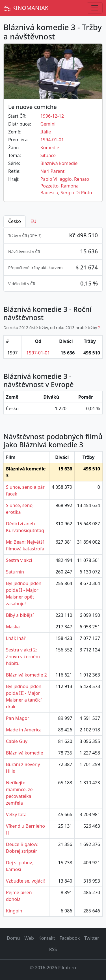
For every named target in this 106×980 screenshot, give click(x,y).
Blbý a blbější (20, 615)
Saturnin (15, 572)
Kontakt (47, 938)
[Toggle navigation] (95, 8)
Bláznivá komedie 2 (26, 675)
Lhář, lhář (16, 638)
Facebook (70, 938)
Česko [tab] (15, 221)
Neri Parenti (53, 171)
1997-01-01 (38, 353)
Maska (13, 627)
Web (29, 938)
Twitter (92, 938)
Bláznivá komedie (59, 163)
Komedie (50, 148)
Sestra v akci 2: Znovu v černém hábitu (23, 657)
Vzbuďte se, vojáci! (25, 881)
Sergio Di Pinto (76, 193)
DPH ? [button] (35, 235)
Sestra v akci (19, 560)
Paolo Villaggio (56, 179)
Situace (48, 155)
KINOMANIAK (26, 8)
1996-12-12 (52, 116)
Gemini (48, 124)
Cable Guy (17, 741)
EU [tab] (33, 221)
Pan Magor (18, 718)
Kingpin (14, 911)
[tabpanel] (53, 259)
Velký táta (16, 814)
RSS (53, 949)
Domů (13, 938)
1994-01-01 (52, 140)
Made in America (24, 730)
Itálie (46, 132)
